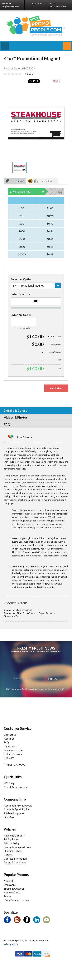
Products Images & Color (18, 847)
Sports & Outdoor (14, 889)
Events (8, 896)
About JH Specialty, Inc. (17, 809)
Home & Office (12, 892)
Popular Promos (16, 875)
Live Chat (9, 758)
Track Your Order (14, 750)
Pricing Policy (11, 839)
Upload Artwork (13, 754)
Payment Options (14, 836)
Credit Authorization (15, 787)
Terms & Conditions (15, 862)
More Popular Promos (16, 900)
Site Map (9, 817)
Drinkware (10, 885)
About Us (9, 739)
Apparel (8, 881)
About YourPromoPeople (18, 806)
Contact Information (15, 859)
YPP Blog (9, 783)
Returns (8, 855)
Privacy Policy (12, 843)
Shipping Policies (13, 851)
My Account (11, 746)
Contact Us (10, 735)
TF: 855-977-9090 (15, 765)
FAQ (6, 742)
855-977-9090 (58, 6)
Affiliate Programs (14, 813)
